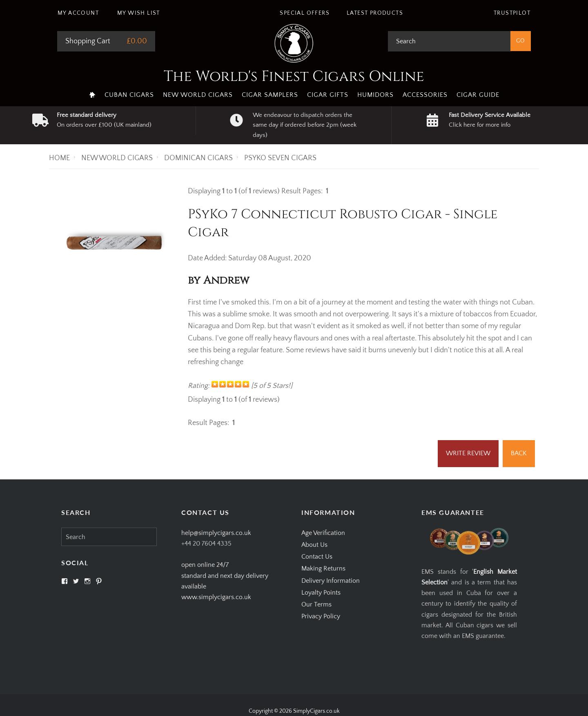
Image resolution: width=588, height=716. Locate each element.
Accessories (425, 95)
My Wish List (139, 13)
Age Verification (323, 533)
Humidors (375, 95)
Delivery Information (331, 581)
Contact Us (317, 557)
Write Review (468, 453)
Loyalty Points (321, 593)
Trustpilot (512, 13)
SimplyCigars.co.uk (316, 711)
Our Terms (316, 604)
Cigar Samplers (270, 95)
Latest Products (375, 13)
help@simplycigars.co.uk (216, 533)
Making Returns (323, 568)
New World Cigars (198, 95)
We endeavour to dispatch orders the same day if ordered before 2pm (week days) (305, 125)
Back (519, 453)
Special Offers (305, 13)
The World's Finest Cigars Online (294, 76)
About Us (314, 545)
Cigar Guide (478, 95)
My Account (78, 13)
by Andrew (218, 281)
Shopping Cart (88, 41)
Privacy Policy (321, 616)
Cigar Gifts (328, 95)
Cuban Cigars (129, 95)
